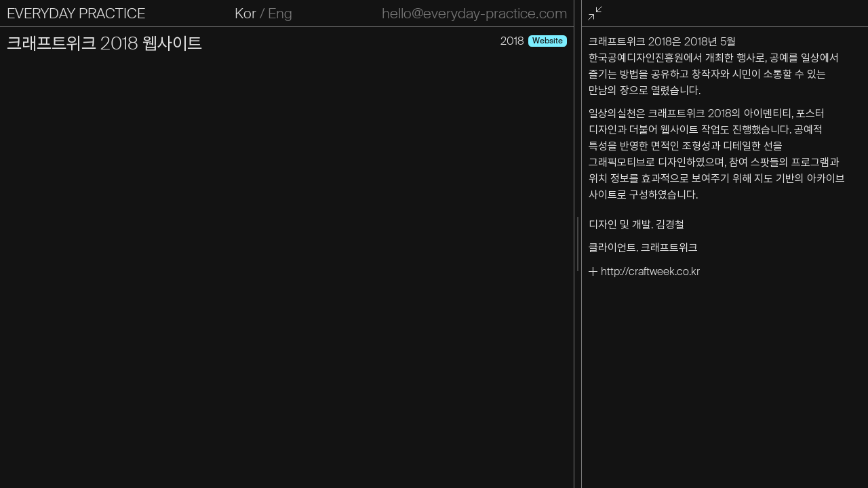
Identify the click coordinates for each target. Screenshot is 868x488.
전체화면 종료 (597, 14)
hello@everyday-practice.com (474, 14)
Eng (280, 14)
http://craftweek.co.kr (650, 271)
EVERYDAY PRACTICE (76, 14)
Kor (245, 14)
